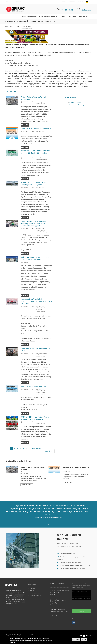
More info (13, 642)
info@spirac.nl (13, 603)
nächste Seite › (37, 449)
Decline (84, 639)
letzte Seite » (49, 451)
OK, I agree (76, 639)
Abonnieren (81, 611)
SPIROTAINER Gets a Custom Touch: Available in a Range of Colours (35, 418)
